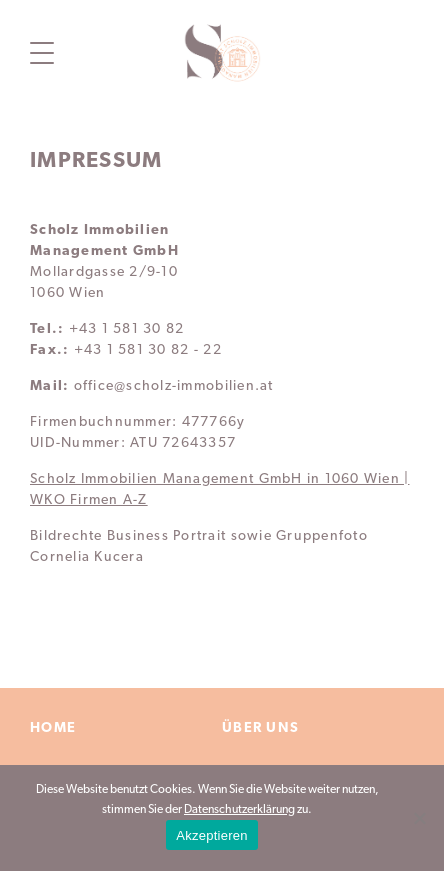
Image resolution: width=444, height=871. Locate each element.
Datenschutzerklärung (239, 810)
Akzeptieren (211, 835)
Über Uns (260, 728)
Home (53, 728)
